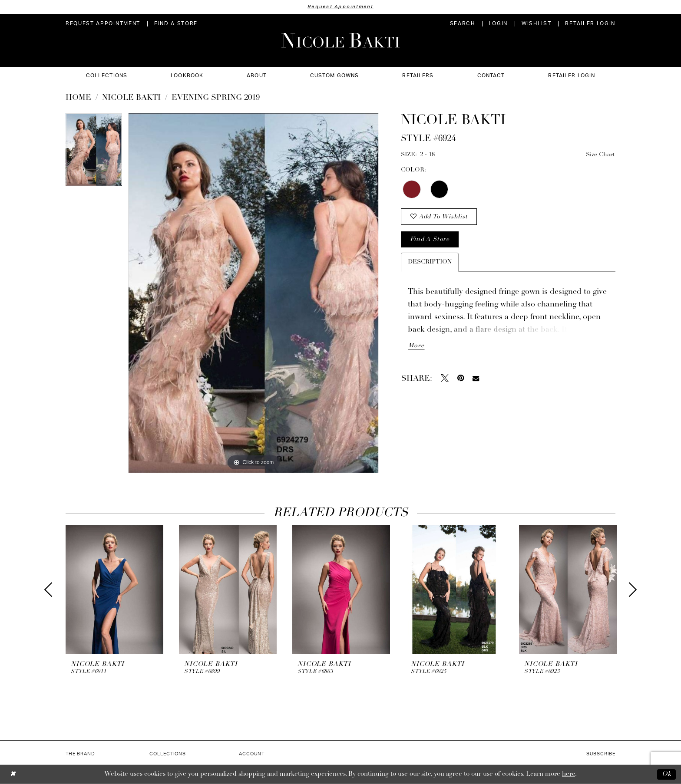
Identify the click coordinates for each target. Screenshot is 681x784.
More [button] (416, 346)
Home (78, 98)
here (569, 774)
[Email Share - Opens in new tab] (476, 378)
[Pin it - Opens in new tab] (461, 378)
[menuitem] (103, 24)
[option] (94, 152)
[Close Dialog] (13, 774)
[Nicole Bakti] (340, 40)
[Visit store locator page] (176, 24)
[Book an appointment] (103, 24)
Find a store (430, 239)
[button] (498, 24)
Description (430, 262)
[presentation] (114, 590)
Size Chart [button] (600, 155)
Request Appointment (340, 7)
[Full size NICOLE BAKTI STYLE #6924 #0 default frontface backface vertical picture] (253, 293)
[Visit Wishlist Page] (536, 24)
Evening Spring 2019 (216, 98)
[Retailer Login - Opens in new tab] (590, 24)
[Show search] (463, 24)
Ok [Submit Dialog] (667, 774)
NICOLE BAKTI (131, 98)
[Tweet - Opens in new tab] (445, 378)
